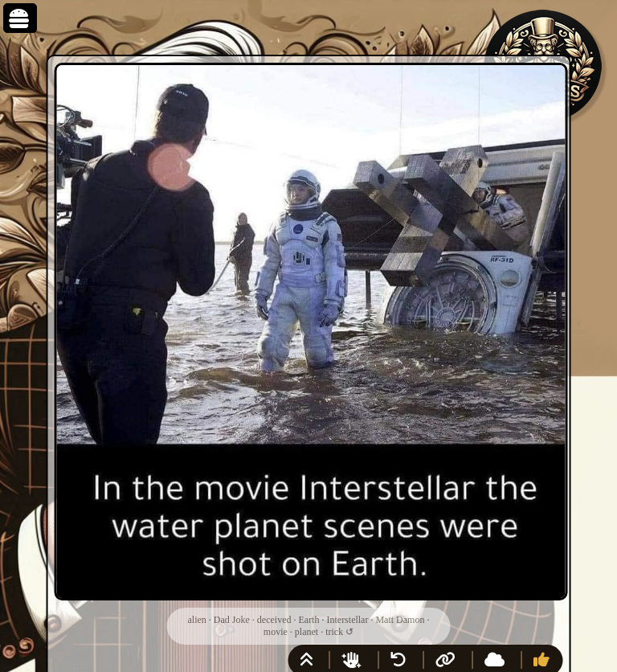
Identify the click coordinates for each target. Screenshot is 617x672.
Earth (308, 620)
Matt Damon (400, 620)
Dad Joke (232, 620)
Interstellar (347, 620)
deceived (274, 620)
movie (276, 632)
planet (306, 632)
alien (197, 620)
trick (334, 632)
